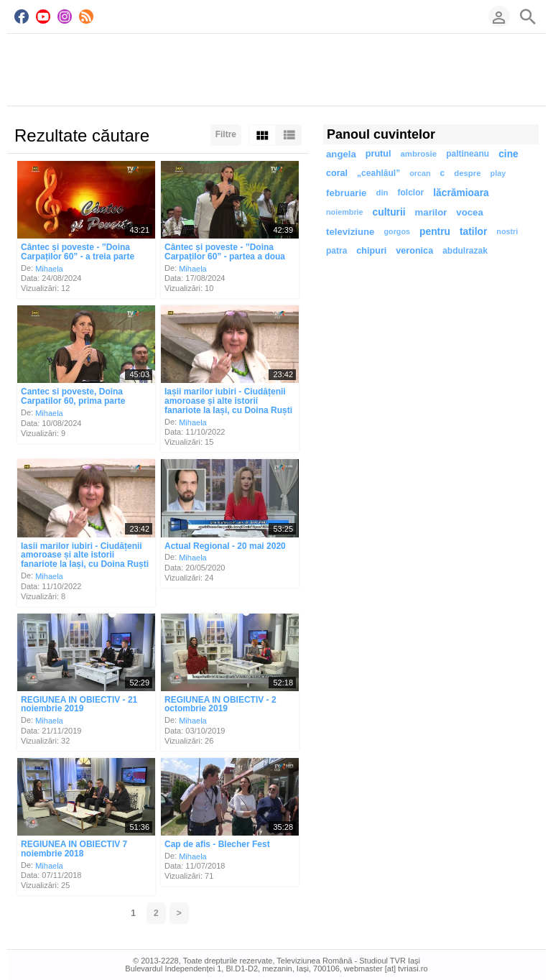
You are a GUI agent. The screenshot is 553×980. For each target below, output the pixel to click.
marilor (431, 212)
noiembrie (345, 212)
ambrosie (418, 154)
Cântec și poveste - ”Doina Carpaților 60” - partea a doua (225, 252)
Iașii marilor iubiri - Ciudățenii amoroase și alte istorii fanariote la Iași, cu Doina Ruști (228, 401)
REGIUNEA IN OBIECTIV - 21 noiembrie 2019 (79, 704)
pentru (435, 232)
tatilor (473, 232)
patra (336, 251)
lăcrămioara (461, 193)
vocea (469, 212)
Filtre (226, 134)
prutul (378, 154)
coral (337, 173)
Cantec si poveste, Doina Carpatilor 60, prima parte (73, 396)
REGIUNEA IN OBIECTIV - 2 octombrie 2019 (220, 704)
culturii (389, 212)
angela (341, 154)
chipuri (371, 251)
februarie (346, 193)
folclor (411, 193)
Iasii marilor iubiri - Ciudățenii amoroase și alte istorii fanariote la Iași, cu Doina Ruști (85, 555)
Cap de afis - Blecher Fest (217, 844)
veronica (414, 251)
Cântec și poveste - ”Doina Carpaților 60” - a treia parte (78, 252)
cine (508, 154)
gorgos (397, 231)
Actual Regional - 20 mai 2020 (225, 545)
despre (467, 173)
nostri (507, 231)
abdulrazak (465, 251)
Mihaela (49, 268)
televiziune (350, 232)
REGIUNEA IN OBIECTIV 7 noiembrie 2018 (74, 849)
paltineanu (468, 154)
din (382, 193)
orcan (420, 173)
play (498, 173)
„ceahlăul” (378, 173)
